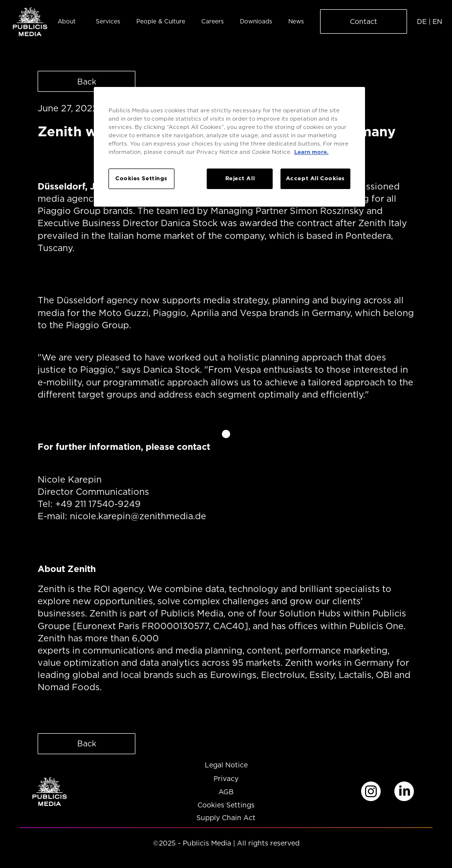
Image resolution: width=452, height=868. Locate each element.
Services (108, 21)
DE (422, 21)
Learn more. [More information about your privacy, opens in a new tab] (311, 152)
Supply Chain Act (226, 818)
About (67, 21)
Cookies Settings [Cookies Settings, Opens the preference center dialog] (141, 178)
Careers (213, 21)
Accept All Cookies (315, 178)
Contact (364, 21)
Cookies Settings (226, 805)
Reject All (240, 178)
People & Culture (161, 21)
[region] (229, 147)
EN (437, 21)
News (296, 21)
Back (87, 82)
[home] (30, 22)
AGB (226, 792)
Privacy (226, 779)
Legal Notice (226, 765)
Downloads (256, 21)
